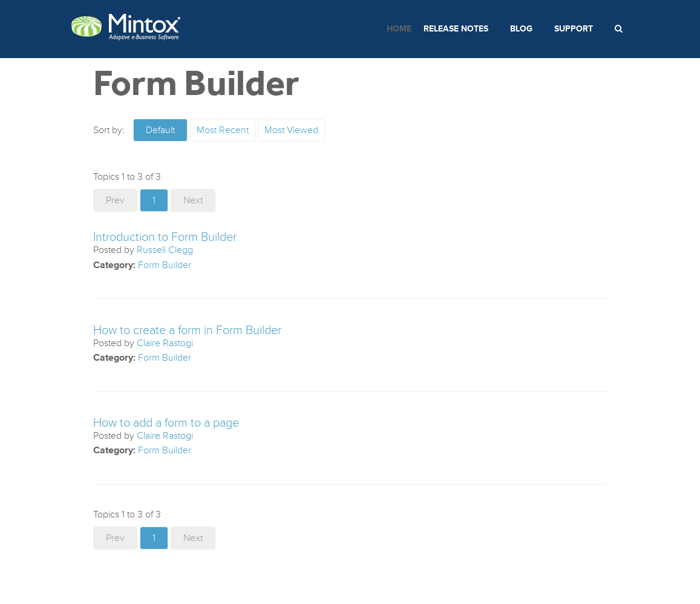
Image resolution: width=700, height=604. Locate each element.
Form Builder (165, 265)
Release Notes (456, 29)
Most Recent (223, 130)
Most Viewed (291, 130)
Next (193, 200)
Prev (115, 200)
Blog (521, 29)
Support (574, 29)
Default (160, 130)
